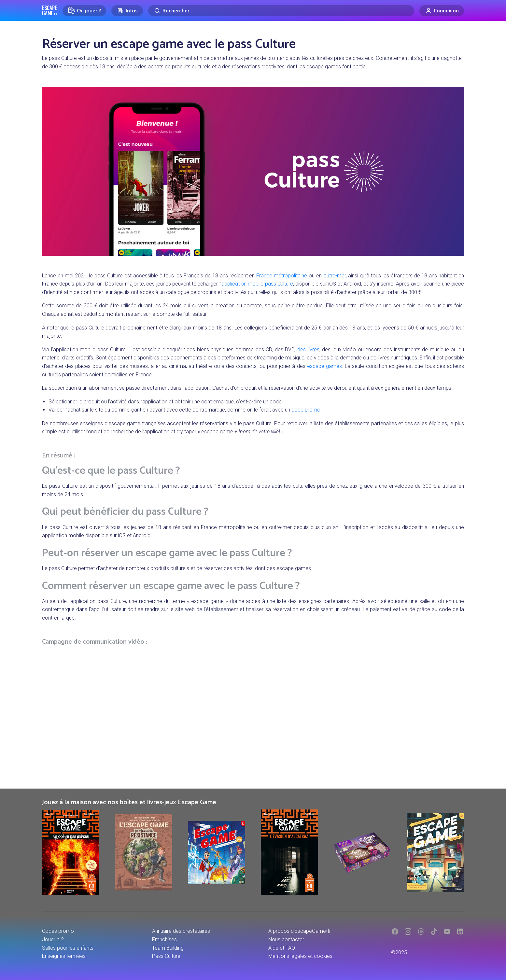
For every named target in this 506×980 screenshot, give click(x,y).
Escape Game (50, 10)
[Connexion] (442, 11)
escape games (324, 366)
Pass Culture (166, 956)
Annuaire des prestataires (181, 931)
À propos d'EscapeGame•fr (300, 931)
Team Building (168, 948)
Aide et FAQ (282, 948)
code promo (306, 410)
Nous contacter (286, 939)
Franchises (164, 939)
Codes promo (58, 931)
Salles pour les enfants (68, 948)
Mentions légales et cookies (300, 956)
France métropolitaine (282, 276)
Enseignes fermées (64, 956)
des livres (308, 350)
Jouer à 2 (53, 939)
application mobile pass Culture (257, 284)
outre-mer (335, 276)
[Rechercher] (281, 11)
